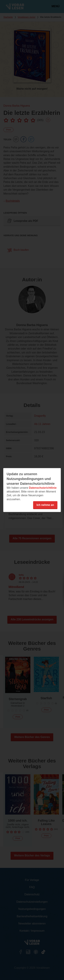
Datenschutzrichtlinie (43, 488)
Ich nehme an (45, 505)
